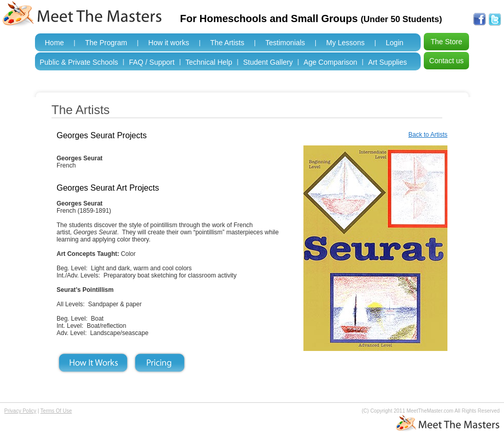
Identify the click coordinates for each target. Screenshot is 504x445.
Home (54, 43)
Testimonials (285, 43)
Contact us (447, 61)
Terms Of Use (56, 411)
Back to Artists (428, 135)
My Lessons (345, 43)
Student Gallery (268, 62)
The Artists (227, 43)
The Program (106, 43)
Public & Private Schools (79, 62)
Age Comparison (330, 62)
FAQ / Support (152, 62)
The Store (446, 42)
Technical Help (209, 62)
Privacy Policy (20, 411)
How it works (168, 43)
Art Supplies (388, 62)
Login (394, 43)
